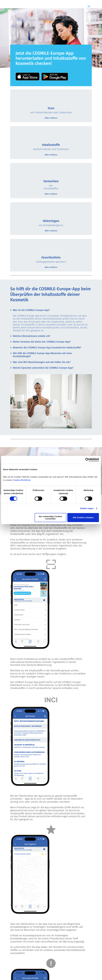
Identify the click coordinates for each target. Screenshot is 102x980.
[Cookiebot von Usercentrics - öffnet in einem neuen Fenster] (87, 460)
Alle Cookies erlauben (83, 517)
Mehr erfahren (51, 118)
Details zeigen (87, 508)
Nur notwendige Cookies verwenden (50, 518)
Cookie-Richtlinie (22, 480)
